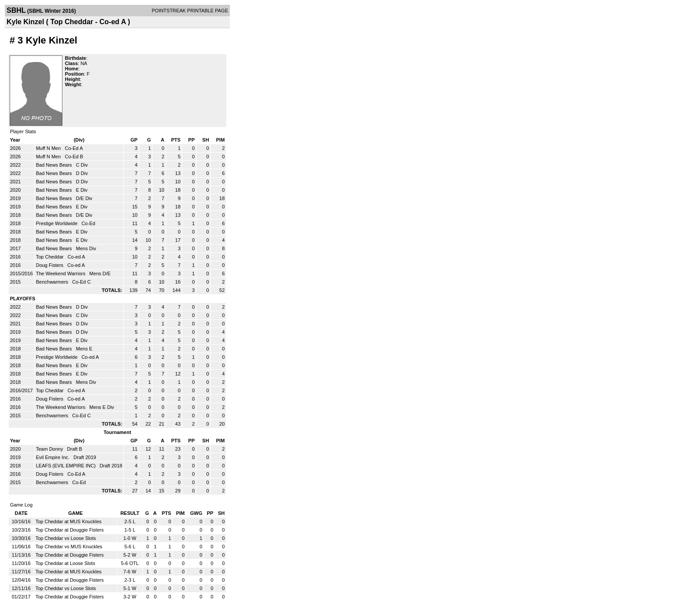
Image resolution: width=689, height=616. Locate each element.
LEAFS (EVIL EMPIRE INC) (67, 466)
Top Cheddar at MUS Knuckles (69, 521)
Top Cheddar (51, 257)
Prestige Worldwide (58, 223)
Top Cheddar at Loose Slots (65, 563)
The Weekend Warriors (62, 273)
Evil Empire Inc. (53, 457)
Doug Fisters (50, 265)
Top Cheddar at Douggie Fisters (70, 530)
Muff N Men (49, 148)
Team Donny (50, 449)
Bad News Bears (55, 165)
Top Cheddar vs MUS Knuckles (69, 547)
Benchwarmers (53, 282)
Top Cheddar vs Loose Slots (66, 538)
